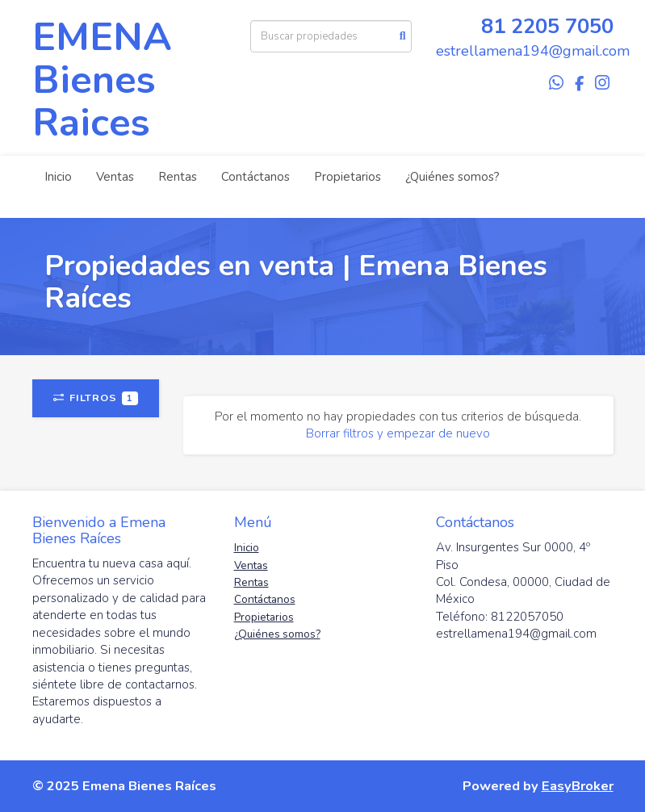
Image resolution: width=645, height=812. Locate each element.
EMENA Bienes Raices (102, 80)
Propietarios (348, 177)
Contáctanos (255, 177)
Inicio (58, 177)
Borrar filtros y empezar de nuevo (398, 433)
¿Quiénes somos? (452, 177)
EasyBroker (578, 786)
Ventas (115, 177)
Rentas (178, 177)
